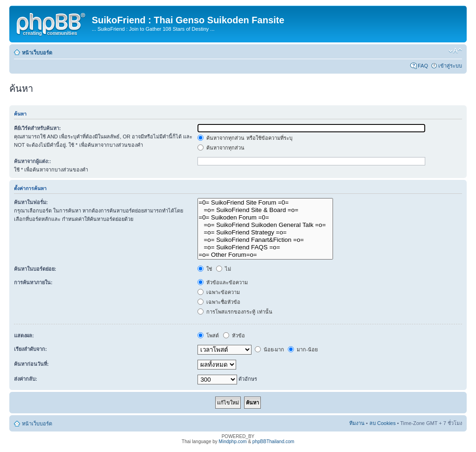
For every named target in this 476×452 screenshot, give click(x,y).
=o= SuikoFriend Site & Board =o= (265, 210)
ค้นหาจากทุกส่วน (221, 148)
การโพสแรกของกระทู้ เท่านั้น (235, 312)
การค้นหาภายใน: (33, 282)
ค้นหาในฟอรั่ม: (31, 202)
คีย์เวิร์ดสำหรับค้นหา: (37, 128)
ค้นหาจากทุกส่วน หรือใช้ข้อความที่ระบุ (245, 138)
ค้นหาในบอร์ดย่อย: (35, 269)
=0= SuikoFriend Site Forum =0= (265, 203)
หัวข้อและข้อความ (223, 282)
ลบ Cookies (383, 423)
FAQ (423, 66)
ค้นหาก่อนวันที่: (31, 364)
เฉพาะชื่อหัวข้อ (219, 302)
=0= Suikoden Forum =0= (265, 218)
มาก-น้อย (303, 349)
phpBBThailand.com (273, 442)
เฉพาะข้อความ (219, 292)
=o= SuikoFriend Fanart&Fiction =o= (265, 240)
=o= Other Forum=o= (265, 255)
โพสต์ (208, 336)
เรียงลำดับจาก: (31, 349)
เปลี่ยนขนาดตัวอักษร (455, 51)
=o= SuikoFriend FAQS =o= (265, 247)
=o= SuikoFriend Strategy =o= (265, 233)
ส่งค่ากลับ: (26, 379)
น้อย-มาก (270, 349)
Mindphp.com (233, 442)
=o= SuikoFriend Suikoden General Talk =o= (265, 225)
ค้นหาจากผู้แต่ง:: (32, 161)
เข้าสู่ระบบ (450, 66)
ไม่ (224, 269)
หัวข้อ (234, 336)
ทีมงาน (357, 423)
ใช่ (205, 269)
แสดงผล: (24, 336)
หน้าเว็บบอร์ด (37, 53)
